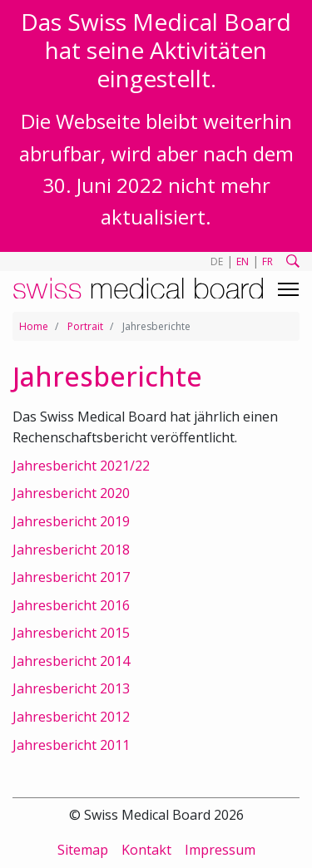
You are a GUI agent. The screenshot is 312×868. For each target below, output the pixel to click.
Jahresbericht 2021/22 (81, 466)
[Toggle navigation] (288, 289)
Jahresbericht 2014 (71, 661)
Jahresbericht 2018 (71, 550)
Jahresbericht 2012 (71, 717)
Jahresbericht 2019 (71, 521)
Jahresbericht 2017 (71, 577)
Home (34, 326)
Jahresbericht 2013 (71, 688)
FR (267, 261)
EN (243, 261)
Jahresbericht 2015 (71, 633)
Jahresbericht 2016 (71, 605)
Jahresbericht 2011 (71, 745)
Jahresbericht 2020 (71, 493)
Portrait (85, 326)
